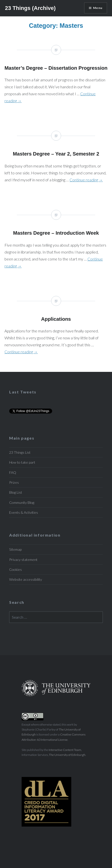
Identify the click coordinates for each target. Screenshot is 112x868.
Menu (98, 8)
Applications (56, 329)
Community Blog (22, 502)
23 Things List (20, 452)
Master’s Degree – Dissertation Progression (56, 78)
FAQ (13, 472)
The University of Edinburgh (67, 755)
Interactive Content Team (65, 750)
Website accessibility (26, 579)
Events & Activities (24, 512)
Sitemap (15, 549)
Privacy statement (23, 560)
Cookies (16, 569)
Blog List (16, 492)
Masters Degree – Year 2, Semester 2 (56, 160)
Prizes (14, 482)
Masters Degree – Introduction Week (56, 243)
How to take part (22, 462)
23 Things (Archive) (30, 8)
